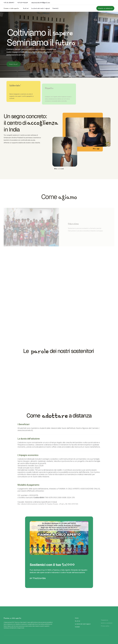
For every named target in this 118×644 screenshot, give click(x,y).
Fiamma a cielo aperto (11, 8)
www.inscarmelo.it (24, 626)
